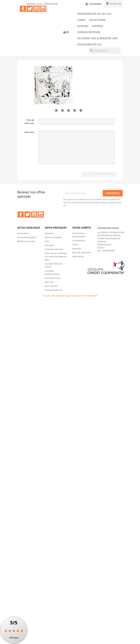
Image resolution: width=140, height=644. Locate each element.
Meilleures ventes (26, 241)
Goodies (97, 26)
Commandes (79, 240)
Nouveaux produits (27, 237)
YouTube (36, 9)
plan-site (49, 282)
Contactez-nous (53, 278)
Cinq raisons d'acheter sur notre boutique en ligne (56, 256)
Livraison (49, 233)
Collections (97, 20)
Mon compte (51, 286)
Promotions (23, 233)
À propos (49, 245)
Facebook (23, 9)
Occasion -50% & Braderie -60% (97, 38)
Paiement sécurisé (54, 249)
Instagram (43, 9)
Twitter (30, 9)
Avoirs (76, 244)
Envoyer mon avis (99, 174)
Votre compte (82, 228)
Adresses (77, 248)
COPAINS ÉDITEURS (89, 32)
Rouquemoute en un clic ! (95, 14)
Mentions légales (53, 237)
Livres (81, 20)
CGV (47, 241)
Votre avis (29, 132)
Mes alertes (78, 256)
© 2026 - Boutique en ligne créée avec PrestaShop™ (70, 296)
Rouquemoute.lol (90, 44)
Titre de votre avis (29, 122)
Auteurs (83, 26)
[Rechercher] (105, 51)
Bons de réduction (82, 252)
